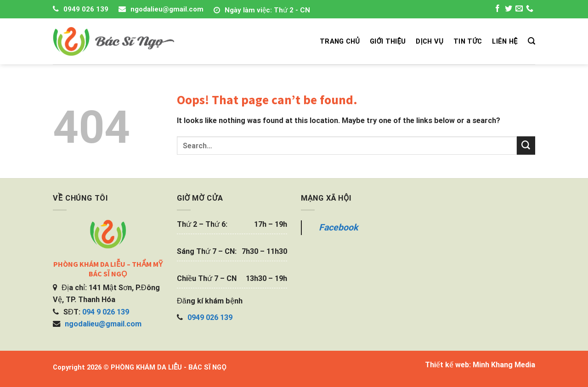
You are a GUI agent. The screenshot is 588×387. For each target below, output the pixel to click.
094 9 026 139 (106, 312)
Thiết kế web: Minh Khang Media (480, 365)
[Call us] (530, 10)
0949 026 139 (86, 9)
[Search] (531, 41)
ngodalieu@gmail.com (167, 9)
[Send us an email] (519, 10)
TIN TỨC (468, 41)
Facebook (338, 227)
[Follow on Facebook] (498, 10)
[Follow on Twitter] (509, 10)
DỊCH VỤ (430, 41)
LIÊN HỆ (505, 41)
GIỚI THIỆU (388, 41)
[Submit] (526, 146)
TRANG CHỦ (340, 41)
